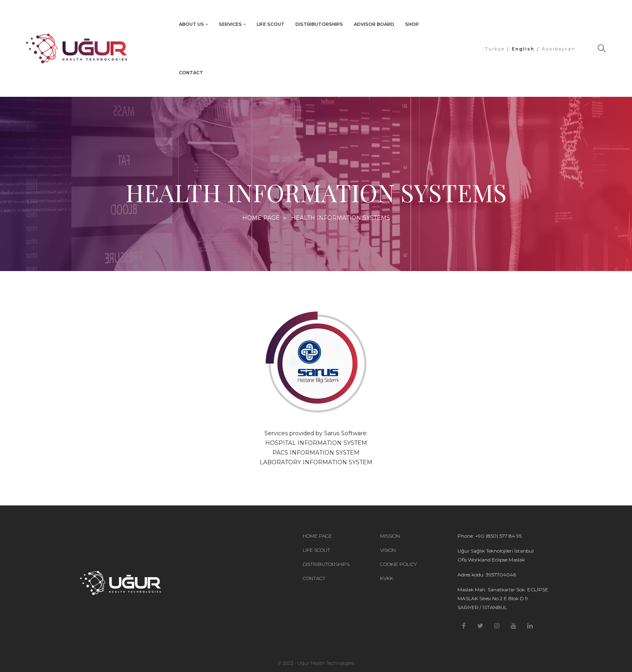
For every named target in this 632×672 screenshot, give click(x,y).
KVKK (387, 578)
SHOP (412, 24)
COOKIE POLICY (398, 564)
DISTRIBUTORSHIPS (319, 24)
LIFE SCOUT (271, 24)
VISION (388, 550)
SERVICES (232, 24)
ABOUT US (193, 24)
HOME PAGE (261, 218)
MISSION (390, 536)
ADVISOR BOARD (374, 24)
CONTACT (191, 73)
